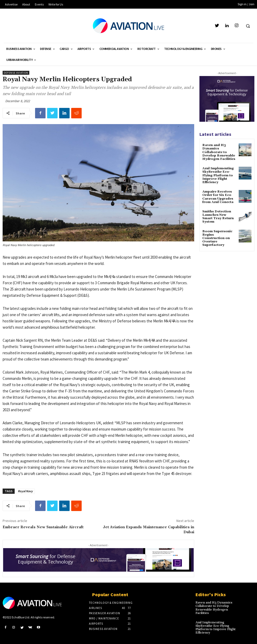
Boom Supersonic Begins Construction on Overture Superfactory (217, 238)
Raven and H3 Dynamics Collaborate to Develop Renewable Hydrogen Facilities (219, 152)
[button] (248, 26)
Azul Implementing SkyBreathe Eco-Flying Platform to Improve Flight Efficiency (218, 175)
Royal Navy (25, 491)
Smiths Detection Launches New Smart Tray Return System (218, 217)
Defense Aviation (16, 73)
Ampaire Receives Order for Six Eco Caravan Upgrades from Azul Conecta (218, 197)
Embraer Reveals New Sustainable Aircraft (43, 527)
